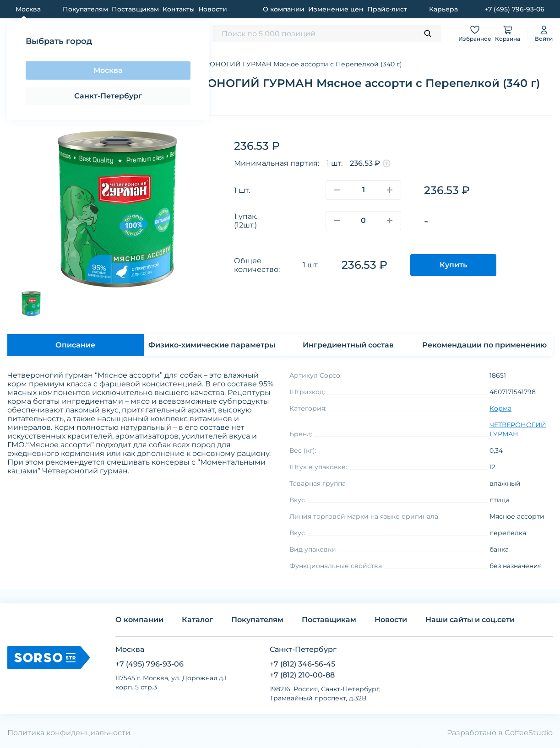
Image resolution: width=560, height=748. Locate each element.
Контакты (179, 9)
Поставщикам (135, 9)
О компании (284, 9)
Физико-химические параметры (212, 345)
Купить (453, 265)
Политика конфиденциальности (69, 733)
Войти (544, 33)
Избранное (475, 33)
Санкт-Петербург (108, 96)
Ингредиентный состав (348, 345)
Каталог (197, 620)
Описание (75, 345)
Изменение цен (336, 9)
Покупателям (85, 9)
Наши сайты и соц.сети (470, 620)
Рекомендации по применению (484, 345)
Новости (213, 9)
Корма (500, 408)
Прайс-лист (387, 9)
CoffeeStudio (529, 733)
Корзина (508, 33)
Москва (108, 70)
